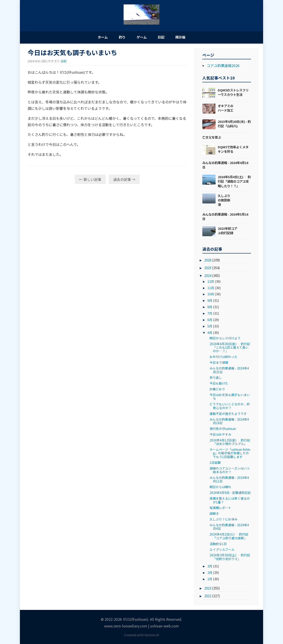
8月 (210, 307)
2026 (208, 261)
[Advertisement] (107, 222)
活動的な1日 (218, 544)
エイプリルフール (222, 550)
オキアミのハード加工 (226, 109)
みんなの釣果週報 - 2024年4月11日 (229, 480)
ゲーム (141, 37)
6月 (210, 320)
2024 (208, 276)
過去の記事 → (124, 180)
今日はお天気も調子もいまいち (230, 397)
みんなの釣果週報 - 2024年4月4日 (229, 527)
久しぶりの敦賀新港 (224, 201)
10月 (211, 295)
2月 (210, 573)
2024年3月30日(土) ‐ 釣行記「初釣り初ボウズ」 (230, 557)
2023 (208, 589)
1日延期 (215, 463)
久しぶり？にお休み (224, 520)
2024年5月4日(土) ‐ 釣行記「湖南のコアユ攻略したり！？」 (234, 182)
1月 (210, 579)
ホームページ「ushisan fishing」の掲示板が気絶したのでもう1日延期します (230, 454)
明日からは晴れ (220, 487)
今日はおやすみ (220, 435)
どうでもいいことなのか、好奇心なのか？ (230, 406)
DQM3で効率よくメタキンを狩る (233, 150)
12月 (211, 282)
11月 (211, 288)
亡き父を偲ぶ (212, 138)
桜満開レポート (220, 508)
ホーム (97, 37)
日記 (164, 37)
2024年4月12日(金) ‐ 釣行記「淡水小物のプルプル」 (230, 443)
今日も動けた (219, 384)
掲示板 (186, 37)
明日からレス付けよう (225, 339)
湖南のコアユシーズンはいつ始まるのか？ (230, 471)
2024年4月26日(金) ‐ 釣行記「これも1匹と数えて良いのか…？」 (230, 348)
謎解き (214, 514)
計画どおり (217, 390)
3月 (210, 567)
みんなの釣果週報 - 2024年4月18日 (225, 165)
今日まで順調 (219, 363)
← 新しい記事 (90, 180)
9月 (210, 301)
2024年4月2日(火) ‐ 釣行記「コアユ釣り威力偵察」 (229, 537)
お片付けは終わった (224, 357)
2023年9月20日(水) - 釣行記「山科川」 (234, 124)
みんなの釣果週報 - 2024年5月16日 (225, 217)
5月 (210, 327)
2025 (208, 268)
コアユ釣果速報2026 (223, 66)
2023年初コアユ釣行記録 (228, 231)
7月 (210, 314)
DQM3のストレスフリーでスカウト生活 (233, 93)
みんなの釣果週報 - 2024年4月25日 (229, 371)
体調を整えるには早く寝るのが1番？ (230, 501)
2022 (208, 596)
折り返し (216, 378)
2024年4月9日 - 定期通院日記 (230, 493)
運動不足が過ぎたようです (228, 414)
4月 (210, 333)
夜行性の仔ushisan (223, 429)
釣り (119, 37)
